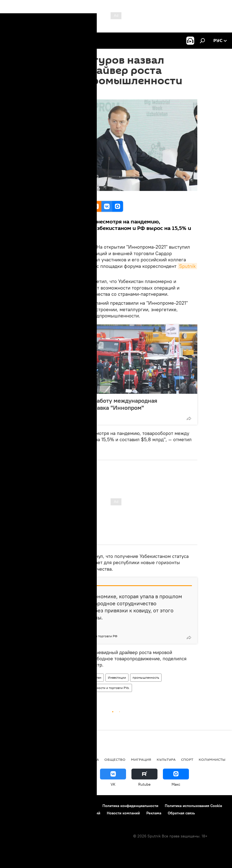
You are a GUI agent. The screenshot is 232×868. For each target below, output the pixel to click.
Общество (115, 759)
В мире (62, 759)
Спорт (187, 759)
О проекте (15, 806)
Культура (166, 759)
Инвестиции (117, 677)
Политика (40, 759)
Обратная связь (181, 813)
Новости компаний (123, 813)
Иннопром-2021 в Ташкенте (58, 677)
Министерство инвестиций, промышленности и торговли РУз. (83, 688)
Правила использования (75, 806)
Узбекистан (93, 677)
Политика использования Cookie (194, 806)
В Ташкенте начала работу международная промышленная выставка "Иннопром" (99, 404)
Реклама (154, 813)
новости (15, 759)
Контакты (39, 806)
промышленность (146, 677)
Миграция (141, 759)
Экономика (87, 759)
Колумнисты (212, 759)
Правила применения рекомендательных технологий (53, 813)
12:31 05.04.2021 (49, 93)
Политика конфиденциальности (130, 806)
